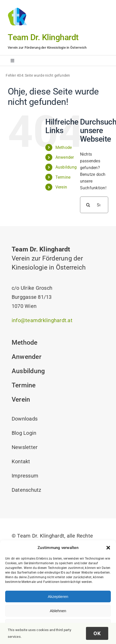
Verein (61, 187)
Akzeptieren (58, 596)
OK (97, 633)
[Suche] (88, 205)
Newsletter (25, 447)
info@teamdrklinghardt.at (42, 320)
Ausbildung (66, 167)
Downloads (25, 419)
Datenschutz (27, 490)
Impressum (25, 476)
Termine (63, 177)
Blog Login (24, 433)
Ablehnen (58, 611)
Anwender (65, 157)
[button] (108, 548)
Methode (64, 147)
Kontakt (21, 461)
